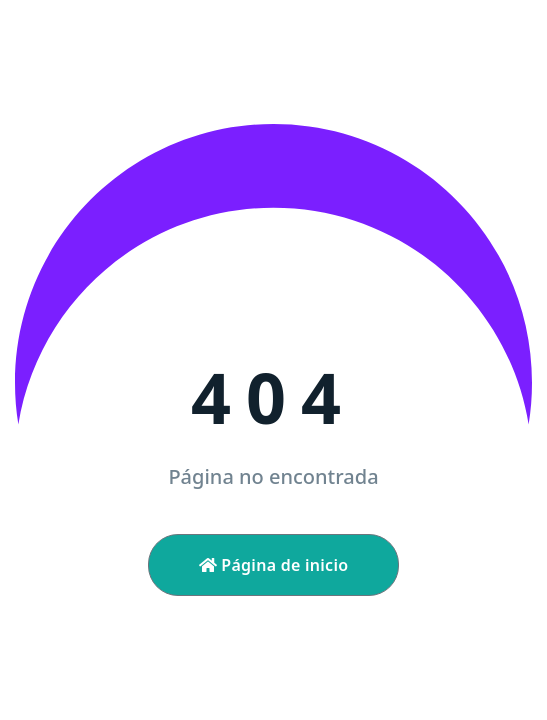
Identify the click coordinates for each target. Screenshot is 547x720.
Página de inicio (274, 565)
